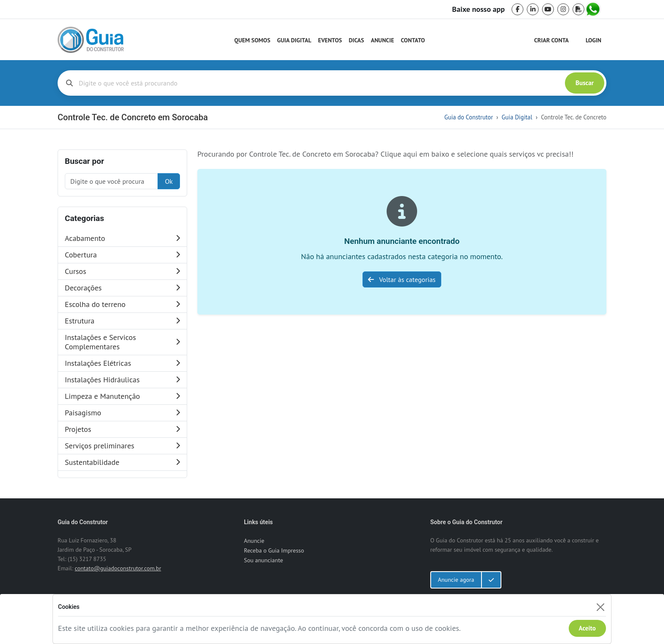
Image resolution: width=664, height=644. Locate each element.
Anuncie (383, 40)
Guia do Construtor (469, 117)
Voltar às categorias (402, 279)
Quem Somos (252, 40)
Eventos (330, 40)
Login (593, 40)
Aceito (587, 628)
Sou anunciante (263, 560)
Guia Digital (294, 40)
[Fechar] (600, 607)
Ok (169, 181)
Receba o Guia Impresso (274, 550)
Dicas (357, 40)
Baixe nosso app (479, 9)
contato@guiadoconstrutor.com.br (118, 568)
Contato (413, 40)
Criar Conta (551, 40)
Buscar (585, 83)
